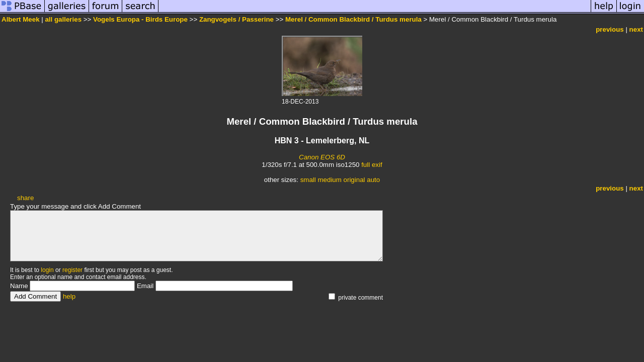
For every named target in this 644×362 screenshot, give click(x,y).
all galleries (63, 19)
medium (329, 180)
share (25, 198)
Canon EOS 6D (322, 157)
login (47, 270)
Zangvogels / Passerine (236, 19)
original (354, 180)
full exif (372, 165)
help (69, 296)
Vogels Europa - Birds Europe (140, 19)
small (308, 180)
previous (610, 29)
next (636, 29)
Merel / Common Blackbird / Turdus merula (353, 19)
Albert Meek (21, 19)
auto (373, 180)
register (72, 270)
